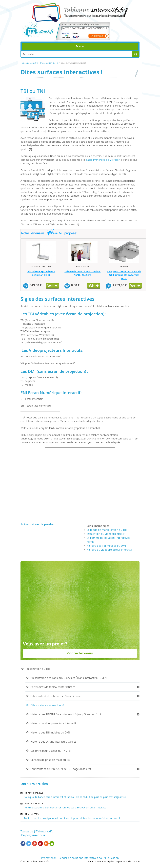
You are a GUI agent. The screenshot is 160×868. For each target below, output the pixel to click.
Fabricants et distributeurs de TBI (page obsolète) (61, 769)
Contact (91, 861)
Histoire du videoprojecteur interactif (109, 550)
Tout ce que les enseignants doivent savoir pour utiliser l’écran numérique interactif (72, 818)
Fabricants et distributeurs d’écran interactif (57, 696)
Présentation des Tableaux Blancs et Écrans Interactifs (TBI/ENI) (69, 678)
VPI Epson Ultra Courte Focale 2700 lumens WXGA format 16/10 (124, 275)
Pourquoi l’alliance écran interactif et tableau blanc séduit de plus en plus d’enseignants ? (75, 797)
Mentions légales (105, 861)
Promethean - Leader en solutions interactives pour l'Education (80, 858)
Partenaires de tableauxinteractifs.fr (53, 687)
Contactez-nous (80, 653)
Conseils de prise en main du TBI (50, 760)
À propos (121, 861)
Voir (53, 286)
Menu (80, 46)
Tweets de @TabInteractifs (37, 831)
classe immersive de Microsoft (103, 160)
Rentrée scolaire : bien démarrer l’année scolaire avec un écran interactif (66, 807)
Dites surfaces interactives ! (47, 705)
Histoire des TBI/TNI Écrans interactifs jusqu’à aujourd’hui (66, 714)
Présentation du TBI (49, 63)
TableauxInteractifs (29, 63)
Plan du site (134, 861)
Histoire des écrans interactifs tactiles (53, 742)
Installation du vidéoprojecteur (106, 534)
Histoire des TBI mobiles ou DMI (106, 546)
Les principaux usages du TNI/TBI (51, 751)
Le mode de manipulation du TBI (107, 530)
